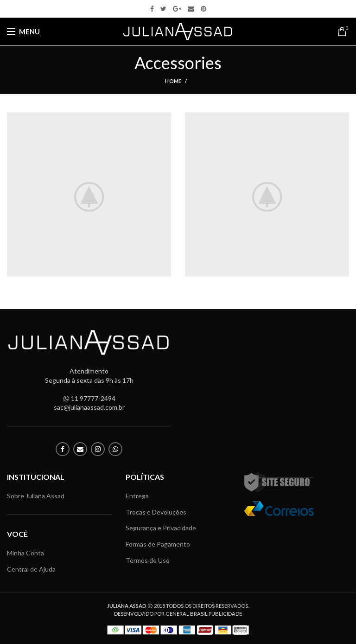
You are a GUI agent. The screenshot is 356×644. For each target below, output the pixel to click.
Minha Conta (25, 553)
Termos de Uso (148, 560)
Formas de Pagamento (158, 544)
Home (173, 81)
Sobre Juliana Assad (36, 496)
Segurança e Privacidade (161, 528)
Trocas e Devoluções (156, 512)
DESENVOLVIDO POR (178, 614)
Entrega (137, 496)
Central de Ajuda (31, 569)
